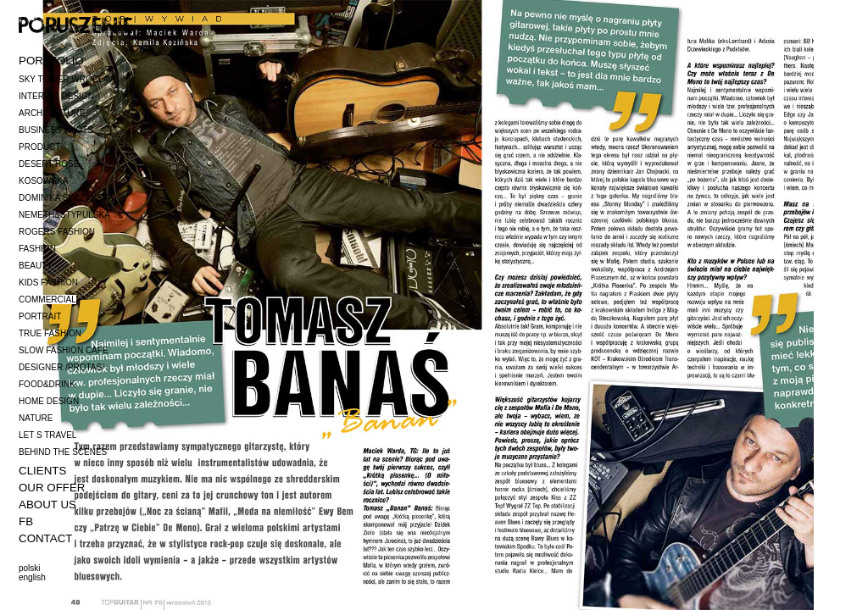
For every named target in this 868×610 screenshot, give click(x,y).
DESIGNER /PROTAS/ (61, 367)
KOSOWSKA (43, 181)
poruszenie (76, 24)
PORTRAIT (40, 316)
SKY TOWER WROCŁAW (67, 79)
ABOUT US (47, 505)
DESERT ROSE (49, 164)
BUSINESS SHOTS (56, 130)
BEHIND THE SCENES (63, 452)
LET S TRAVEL (47, 435)
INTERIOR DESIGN (56, 96)
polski (30, 568)
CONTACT (45, 538)
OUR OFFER (52, 488)
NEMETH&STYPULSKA (64, 215)
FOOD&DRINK (47, 384)
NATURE (36, 418)
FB (26, 521)
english (32, 577)
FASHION (37, 249)
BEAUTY (36, 266)
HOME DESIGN (49, 401)
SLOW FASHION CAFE (64, 350)
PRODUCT (39, 147)
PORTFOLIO (51, 61)
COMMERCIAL (47, 299)
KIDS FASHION (48, 283)
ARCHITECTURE (52, 113)
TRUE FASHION (50, 333)
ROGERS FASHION (57, 232)
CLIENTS (42, 471)
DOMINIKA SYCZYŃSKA (66, 198)
